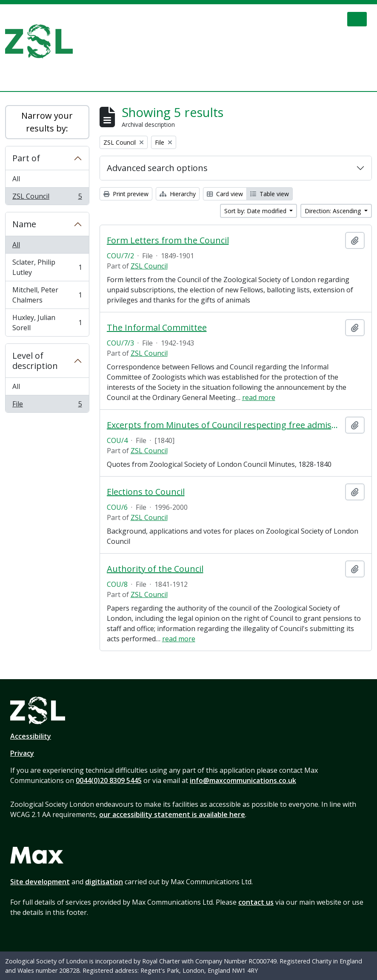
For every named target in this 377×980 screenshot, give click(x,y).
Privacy (22, 753)
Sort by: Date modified (256, 211)
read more (259, 397)
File (47, 406)
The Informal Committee (157, 328)
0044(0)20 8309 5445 (109, 780)
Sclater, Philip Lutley (47, 267)
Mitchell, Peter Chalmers (47, 295)
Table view (270, 194)
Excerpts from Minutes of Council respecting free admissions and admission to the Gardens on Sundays (224, 425)
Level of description (35, 361)
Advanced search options (157, 168)
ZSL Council (47, 198)
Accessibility (31, 736)
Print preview (126, 194)
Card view (225, 194)
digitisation (104, 882)
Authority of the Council (155, 569)
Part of (26, 158)
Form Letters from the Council (168, 240)
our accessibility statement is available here (172, 814)
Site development (40, 882)
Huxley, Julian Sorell (47, 323)
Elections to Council (146, 492)
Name (24, 224)
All (16, 179)
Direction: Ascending (334, 211)
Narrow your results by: (47, 122)
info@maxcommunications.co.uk (243, 780)
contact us (256, 902)
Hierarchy (178, 194)
